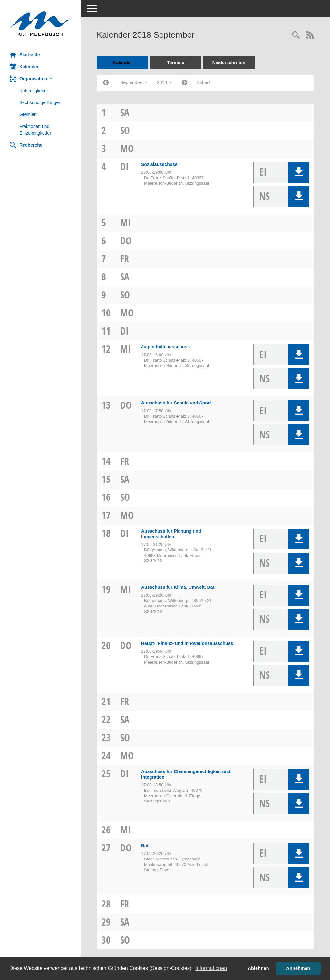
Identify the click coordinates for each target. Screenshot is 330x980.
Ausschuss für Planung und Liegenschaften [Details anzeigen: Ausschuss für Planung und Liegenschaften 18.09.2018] (171, 534)
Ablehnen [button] (258, 968)
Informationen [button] (211, 968)
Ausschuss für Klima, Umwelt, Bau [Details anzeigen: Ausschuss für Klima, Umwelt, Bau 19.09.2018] (178, 587)
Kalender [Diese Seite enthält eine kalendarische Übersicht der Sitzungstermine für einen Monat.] (24, 67)
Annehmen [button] (298, 968)
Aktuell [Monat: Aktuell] (204, 82)
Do (126, 241)
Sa (125, 112)
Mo (127, 148)
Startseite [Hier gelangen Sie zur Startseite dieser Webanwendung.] (25, 55)
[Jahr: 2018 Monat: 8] (106, 83)
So (125, 130)
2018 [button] (165, 82)
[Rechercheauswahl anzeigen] (296, 36)
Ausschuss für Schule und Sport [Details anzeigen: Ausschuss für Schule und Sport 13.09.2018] (176, 403)
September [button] (134, 82)
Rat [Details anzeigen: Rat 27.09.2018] (145, 846)
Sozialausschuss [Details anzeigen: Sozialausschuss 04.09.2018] (159, 164)
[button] (40, 79)
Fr (125, 259)
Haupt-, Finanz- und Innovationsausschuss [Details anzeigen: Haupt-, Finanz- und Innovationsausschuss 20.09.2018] (187, 643)
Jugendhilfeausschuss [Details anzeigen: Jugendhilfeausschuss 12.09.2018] (165, 347)
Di (124, 166)
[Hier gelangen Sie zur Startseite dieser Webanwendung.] (40, 24)
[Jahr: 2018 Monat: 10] (184, 83)
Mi (126, 223)
